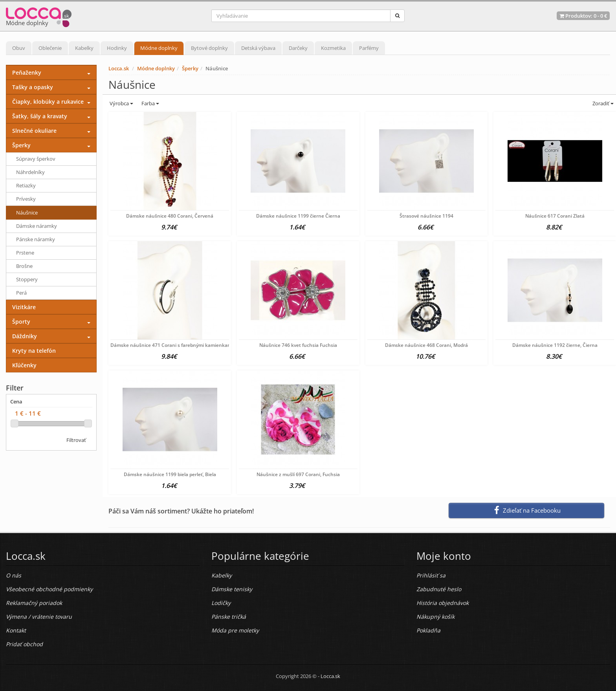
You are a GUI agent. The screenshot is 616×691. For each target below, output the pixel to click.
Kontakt (16, 630)
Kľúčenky (24, 365)
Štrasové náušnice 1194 (426, 216)
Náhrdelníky (30, 172)
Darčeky (298, 48)
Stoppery (27, 279)
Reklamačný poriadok (34, 603)
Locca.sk (119, 68)
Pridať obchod (24, 644)
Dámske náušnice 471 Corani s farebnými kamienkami (172, 345)
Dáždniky (25, 336)
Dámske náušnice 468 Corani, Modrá (426, 345)
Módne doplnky (159, 48)
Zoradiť (602, 103)
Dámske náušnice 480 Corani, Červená (170, 216)
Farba (150, 103)
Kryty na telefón (34, 351)
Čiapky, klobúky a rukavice (48, 102)
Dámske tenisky (232, 589)
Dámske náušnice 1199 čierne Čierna (298, 216)
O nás (14, 575)
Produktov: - (583, 16)
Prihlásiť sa (431, 575)
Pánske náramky (36, 239)
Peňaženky (27, 72)
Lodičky (221, 603)
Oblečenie (50, 48)
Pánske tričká (229, 617)
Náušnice (27, 213)
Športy (21, 322)
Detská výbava (258, 48)
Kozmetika (333, 48)
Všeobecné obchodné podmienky (49, 589)
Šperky (190, 68)
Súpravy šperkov (36, 159)
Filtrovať (76, 440)
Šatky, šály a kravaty (40, 116)
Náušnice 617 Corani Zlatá (555, 216)
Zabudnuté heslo (439, 589)
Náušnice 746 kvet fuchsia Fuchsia (298, 345)
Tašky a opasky (33, 87)
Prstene (25, 253)
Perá (21, 293)
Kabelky (84, 48)
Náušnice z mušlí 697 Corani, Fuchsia (298, 474)
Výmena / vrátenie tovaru (39, 617)
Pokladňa (428, 630)
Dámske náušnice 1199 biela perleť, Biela (170, 474)
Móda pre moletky (235, 630)
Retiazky (26, 185)
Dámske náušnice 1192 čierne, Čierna (555, 345)
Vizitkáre (24, 307)
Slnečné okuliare (34, 131)
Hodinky (117, 48)
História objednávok (443, 603)
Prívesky (26, 199)
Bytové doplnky (209, 48)
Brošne (24, 266)
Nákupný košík (435, 617)
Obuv (19, 48)
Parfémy (369, 48)
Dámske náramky (37, 226)
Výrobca (121, 103)
